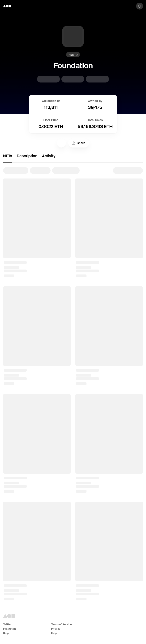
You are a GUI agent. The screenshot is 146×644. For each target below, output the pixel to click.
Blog (6, 633)
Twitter (7, 624)
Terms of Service (61, 624)
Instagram (9, 629)
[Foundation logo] (7, 6)
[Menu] (61, 143)
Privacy (56, 629)
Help (54, 633)
